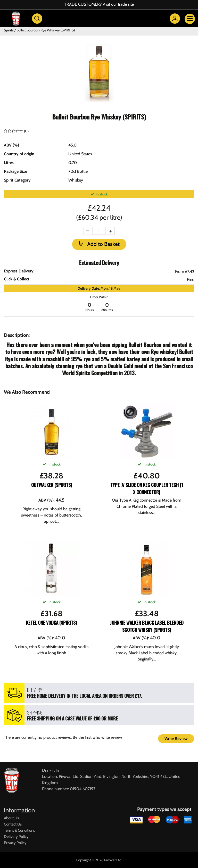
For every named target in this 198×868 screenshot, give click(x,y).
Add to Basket (103, 244)
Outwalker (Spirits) (52, 485)
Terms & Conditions (19, 830)
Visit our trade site (118, 4)
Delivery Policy (16, 837)
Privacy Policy (15, 843)
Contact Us (13, 824)
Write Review (176, 739)
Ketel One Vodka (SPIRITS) (51, 623)
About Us (11, 818)
